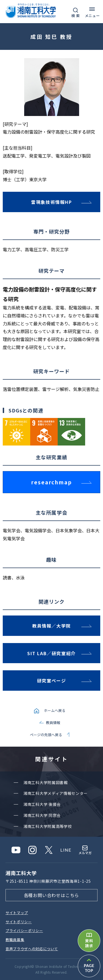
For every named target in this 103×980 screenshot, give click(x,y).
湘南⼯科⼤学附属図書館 (46, 782)
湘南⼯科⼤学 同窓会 (42, 815)
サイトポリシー (19, 922)
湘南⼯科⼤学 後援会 (42, 804)
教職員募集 (15, 940)
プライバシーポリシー (24, 931)
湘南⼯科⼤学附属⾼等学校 (48, 826)
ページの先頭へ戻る (46, 735)
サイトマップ (17, 913)
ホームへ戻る (55, 710)
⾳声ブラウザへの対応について (32, 949)
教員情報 (53, 723)
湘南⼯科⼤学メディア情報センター (55, 793)
